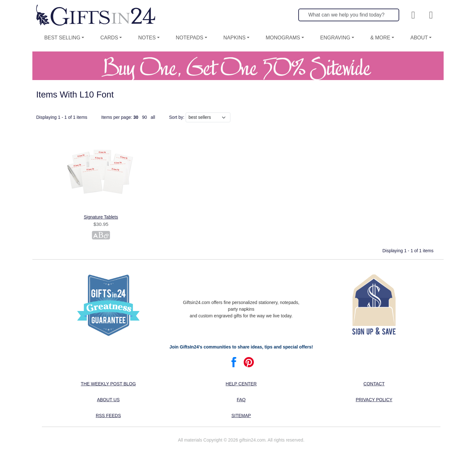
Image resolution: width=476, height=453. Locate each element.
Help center (241, 384)
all (153, 117)
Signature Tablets (101, 217)
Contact (374, 384)
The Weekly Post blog (109, 384)
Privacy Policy (374, 400)
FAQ (241, 400)
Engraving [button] (335, 38)
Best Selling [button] (63, 38)
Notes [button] (147, 38)
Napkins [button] (235, 38)
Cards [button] (109, 38)
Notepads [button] (190, 38)
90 (145, 117)
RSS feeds (108, 416)
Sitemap (241, 416)
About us (108, 400)
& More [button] (380, 38)
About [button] (419, 38)
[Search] (349, 15)
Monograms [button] (283, 38)
